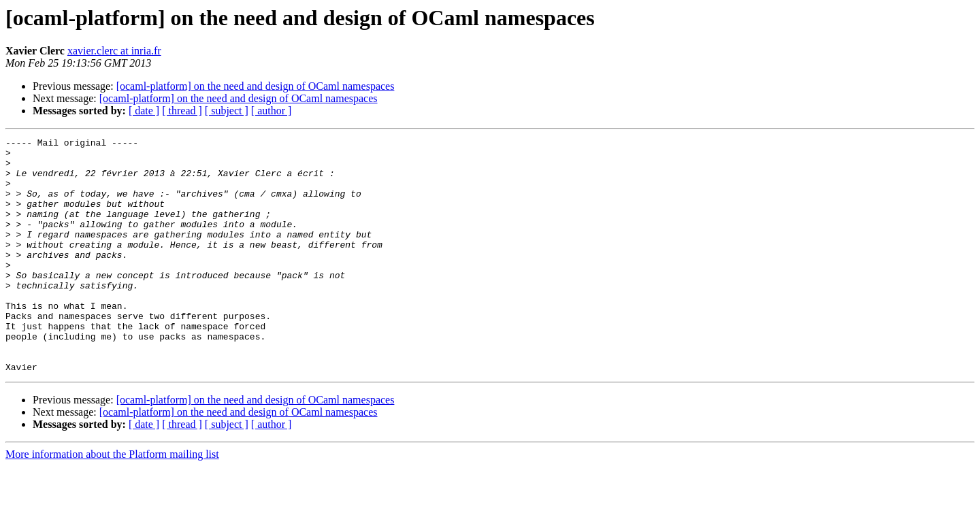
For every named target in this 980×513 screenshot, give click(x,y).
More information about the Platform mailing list (112, 501)
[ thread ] (182, 111)
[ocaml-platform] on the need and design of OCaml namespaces (256, 86)
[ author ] (272, 111)
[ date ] (144, 111)
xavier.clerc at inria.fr (114, 51)
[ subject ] (227, 111)
